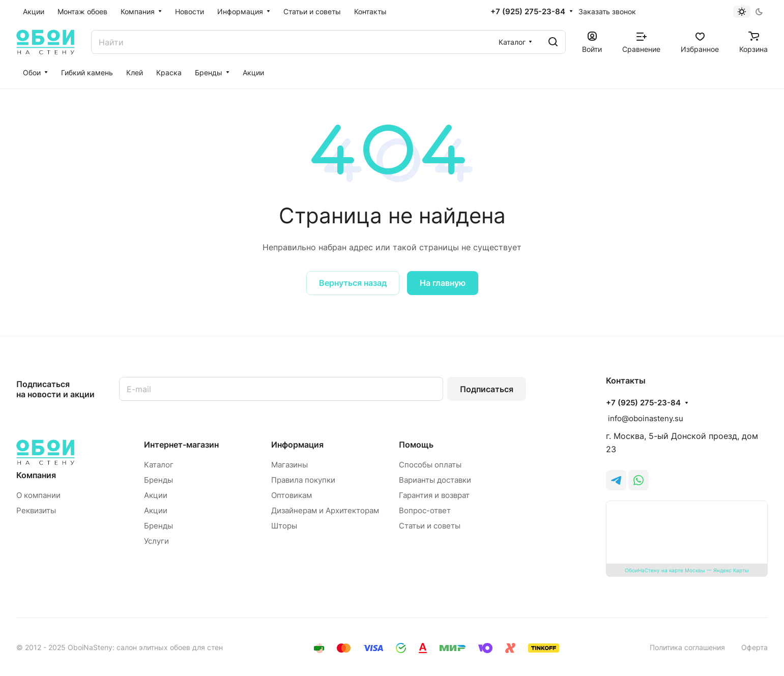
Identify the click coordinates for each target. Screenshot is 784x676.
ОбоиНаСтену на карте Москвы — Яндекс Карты (687, 570)
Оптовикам (292, 495)
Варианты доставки (435, 480)
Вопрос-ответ (425, 510)
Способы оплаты (430, 465)
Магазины (289, 465)
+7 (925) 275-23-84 (528, 12)
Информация (297, 445)
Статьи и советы (430, 526)
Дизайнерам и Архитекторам (325, 510)
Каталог (159, 465)
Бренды (158, 480)
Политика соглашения (687, 647)
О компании (38, 495)
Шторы (284, 526)
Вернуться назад (353, 283)
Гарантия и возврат (434, 495)
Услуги (156, 541)
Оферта (754, 647)
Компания (36, 475)
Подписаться (487, 389)
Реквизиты (36, 510)
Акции (156, 495)
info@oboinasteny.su (645, 418)
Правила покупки (303, 480)
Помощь (416, 445)
